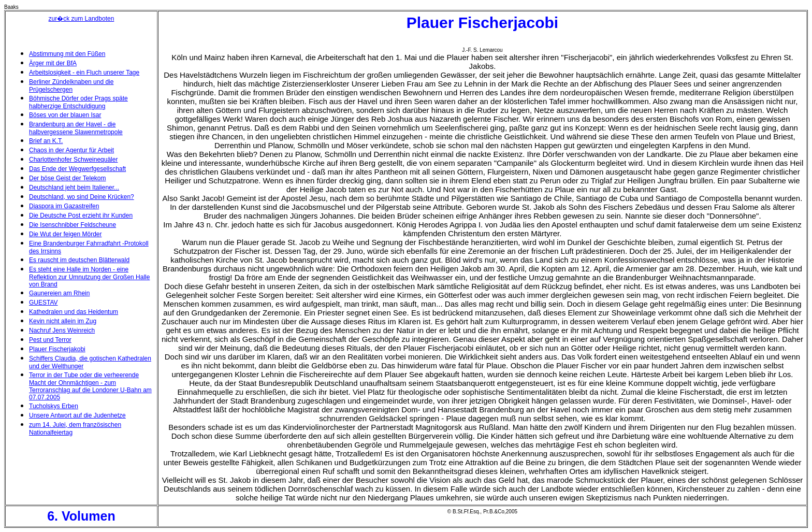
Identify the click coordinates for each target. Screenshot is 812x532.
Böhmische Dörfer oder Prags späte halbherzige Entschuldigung (78, 102)
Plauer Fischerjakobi (57, 349)
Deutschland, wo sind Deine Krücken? (82, 197)
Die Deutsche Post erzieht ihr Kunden (81, 215)
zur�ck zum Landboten (82, 19)
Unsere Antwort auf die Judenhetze (77, 415)
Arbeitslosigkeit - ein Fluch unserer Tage (84, 73)
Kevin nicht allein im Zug (63, 321)
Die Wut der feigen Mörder (66, 234)
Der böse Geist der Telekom (68, 178)
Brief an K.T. (46, 141)
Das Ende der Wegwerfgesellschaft (77, 169)
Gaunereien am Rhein (59, 293)
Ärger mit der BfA (53, 63)
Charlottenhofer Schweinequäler (73, 160)
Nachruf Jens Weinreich (62, 330)
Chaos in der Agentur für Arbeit (71, 150)
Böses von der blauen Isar (65, 115)
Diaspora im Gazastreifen (64, 206)
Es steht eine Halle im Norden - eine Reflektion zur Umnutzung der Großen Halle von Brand (89, 277)
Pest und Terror (50, 340)
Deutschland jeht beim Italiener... (74, 188)
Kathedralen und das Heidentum (74, 312)
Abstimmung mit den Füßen (67, 54)
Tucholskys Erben (54, 406)
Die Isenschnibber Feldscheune (72, 225)
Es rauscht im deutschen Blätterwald (79, 260)
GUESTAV (44, 303)
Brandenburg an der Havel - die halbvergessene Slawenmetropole (76, 128)
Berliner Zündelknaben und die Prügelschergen (71, 86)
